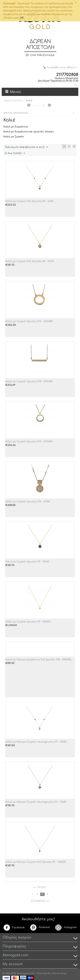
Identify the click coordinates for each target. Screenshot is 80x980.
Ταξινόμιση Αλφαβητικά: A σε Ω (26, 147)
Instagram (66, 927)
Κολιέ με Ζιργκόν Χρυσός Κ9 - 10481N (28, 622)
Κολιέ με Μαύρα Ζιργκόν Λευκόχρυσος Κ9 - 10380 (36, 802)
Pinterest (40, 927)
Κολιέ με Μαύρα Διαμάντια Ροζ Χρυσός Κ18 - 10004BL (39, 660)
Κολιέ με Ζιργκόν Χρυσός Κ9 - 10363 (27, 562)
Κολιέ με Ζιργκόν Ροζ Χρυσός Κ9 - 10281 (29, 201)
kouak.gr (62, 973)
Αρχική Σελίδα (13, 101)
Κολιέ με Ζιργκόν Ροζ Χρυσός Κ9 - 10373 (30, 261)
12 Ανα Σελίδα (15, 153)
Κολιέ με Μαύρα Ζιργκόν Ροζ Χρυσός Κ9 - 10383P (35, 862)
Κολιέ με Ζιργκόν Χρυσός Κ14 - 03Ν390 (29, 381)
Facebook (14, 928)
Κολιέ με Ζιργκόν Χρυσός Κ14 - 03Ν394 (29, 442)
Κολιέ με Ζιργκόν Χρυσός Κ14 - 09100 (28, 502)
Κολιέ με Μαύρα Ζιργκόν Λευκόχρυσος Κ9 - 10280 (36, 742)
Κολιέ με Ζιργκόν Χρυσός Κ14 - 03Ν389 (29, 321)
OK (22, 18)
